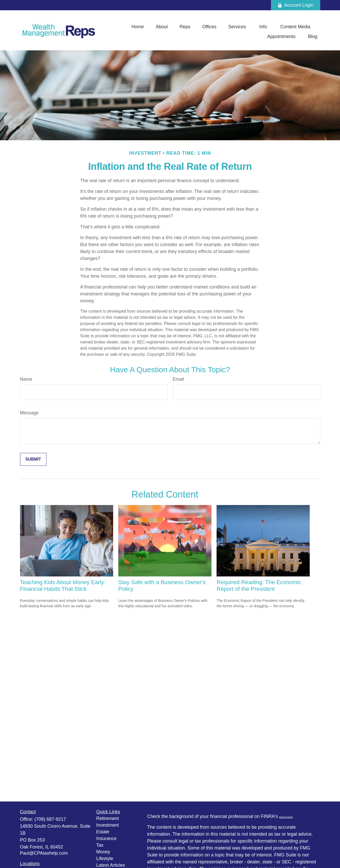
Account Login (295, 5)
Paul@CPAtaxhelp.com (44, 853)
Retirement (108, 818)
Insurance (106, 838)
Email (178, 379)
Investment (108, 825)
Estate (103, 832)
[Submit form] (33, 459)
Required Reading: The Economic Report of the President (259, 586)
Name (26, 379)
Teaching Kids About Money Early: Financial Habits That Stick (63, 586)
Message (29, 413)
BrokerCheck (286, 817)
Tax (100, 845)
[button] (138, 27)
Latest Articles (111, 865)
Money (103, 852)
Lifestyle (105, 858)
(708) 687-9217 (50, 819)
